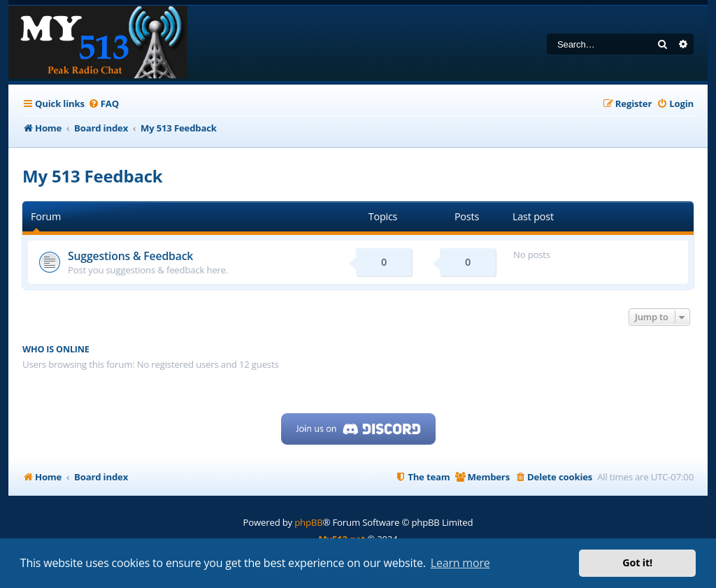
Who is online (56, 349)
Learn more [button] (460, 563)
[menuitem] (103, 104)
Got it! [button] (637, 562)
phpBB (308, 522)
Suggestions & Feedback (130, 256)
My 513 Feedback (93, 176)
